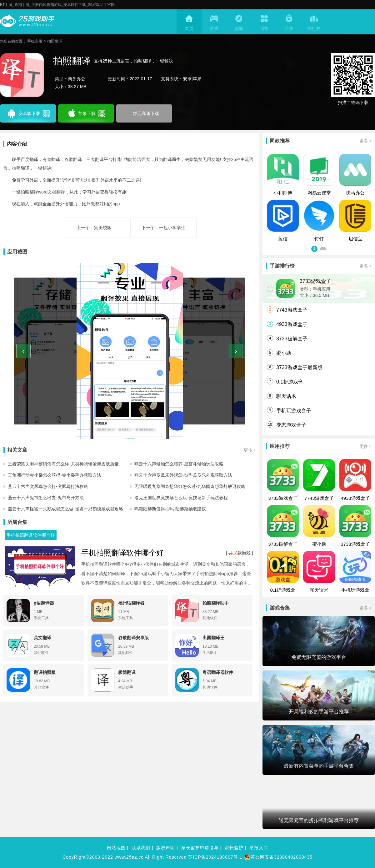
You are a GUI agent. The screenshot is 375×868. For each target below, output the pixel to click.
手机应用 (35, 41)
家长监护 (234, 848)
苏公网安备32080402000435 (278, 857)
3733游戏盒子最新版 (299, 367)
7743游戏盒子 (292, 310)
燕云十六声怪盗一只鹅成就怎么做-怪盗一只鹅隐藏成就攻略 (65, 509)
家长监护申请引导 (200, 848)
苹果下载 (86, 114)
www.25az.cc (129, 857)
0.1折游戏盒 (290, 382)
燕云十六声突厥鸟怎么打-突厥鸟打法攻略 (48, 486)
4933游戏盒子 (292, 324)
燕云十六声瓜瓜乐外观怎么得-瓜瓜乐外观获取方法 (183, 475)
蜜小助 (284, 353)
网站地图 (116, 848)
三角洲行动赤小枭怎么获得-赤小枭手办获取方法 (55, 475)
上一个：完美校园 (94, 228)
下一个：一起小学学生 (163, 228)
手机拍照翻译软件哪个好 (31, 535)
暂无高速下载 (146, 113)
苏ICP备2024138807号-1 (215, 857)
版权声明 (166, 848)
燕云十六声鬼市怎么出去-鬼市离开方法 (46, 498)
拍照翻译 (55, 41)
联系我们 (141, 848)
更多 (250, 450)
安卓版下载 (28, 114)
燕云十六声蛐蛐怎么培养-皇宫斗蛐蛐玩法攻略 (179, 464)
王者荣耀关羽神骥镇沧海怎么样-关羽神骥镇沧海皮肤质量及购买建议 (69, 464)
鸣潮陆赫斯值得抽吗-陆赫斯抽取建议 (170, 509)
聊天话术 (286, 396)
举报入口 (259, 848)
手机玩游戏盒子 (294, 411)
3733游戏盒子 (315, 281)
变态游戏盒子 (291, 425)
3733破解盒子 (292, 339)
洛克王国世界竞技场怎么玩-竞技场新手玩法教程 (181, 498)
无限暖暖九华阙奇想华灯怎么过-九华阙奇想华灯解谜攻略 (190, 486)
